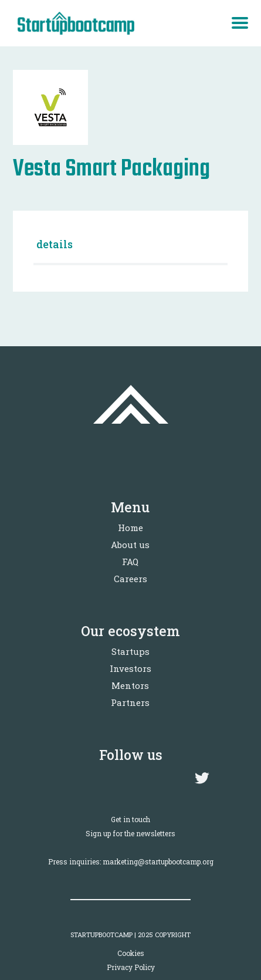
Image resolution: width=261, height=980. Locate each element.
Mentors (130, 685)
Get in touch (130, 819)
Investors (130, 668)
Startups (130, 651)
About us (130, 545)
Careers (130, 579)
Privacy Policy (131, 967)
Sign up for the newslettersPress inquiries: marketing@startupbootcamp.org (131, 847)
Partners (130, 702)
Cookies (131, 953)
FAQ (130, 562)
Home (130, 528)
